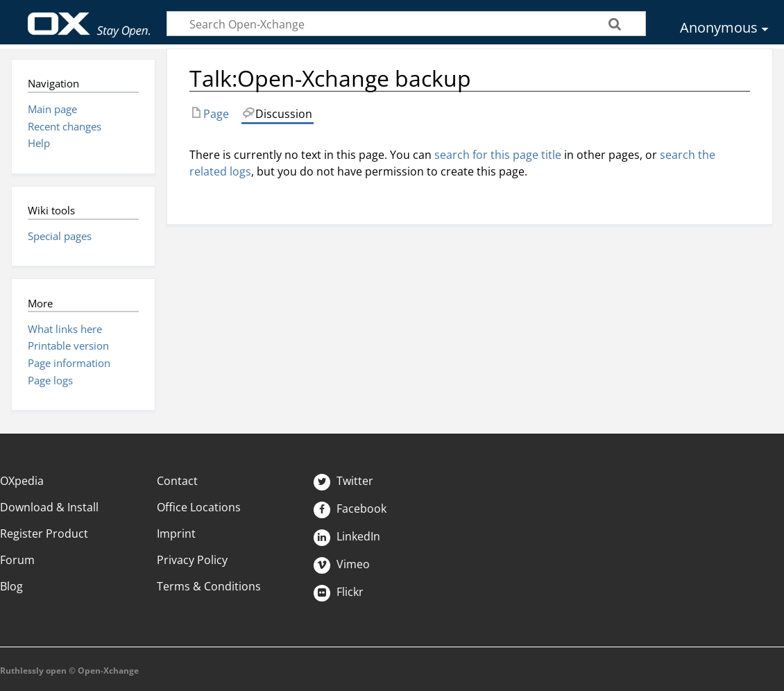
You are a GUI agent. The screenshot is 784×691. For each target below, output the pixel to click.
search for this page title (498, 155)
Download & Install (49, 507)
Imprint (176, 534)
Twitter (343, 481)
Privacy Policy (192, 560)
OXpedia (22, 481)
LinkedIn (347, 536)
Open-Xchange (89, 18)
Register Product (44, 534)
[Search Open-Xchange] (406, 24)
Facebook (350, 509)
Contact (177, 481)
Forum (17, 560)
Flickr (339, 592)
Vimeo (342, 564)
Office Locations (199, 507)
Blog (11, 586)
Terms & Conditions (209, 586)
